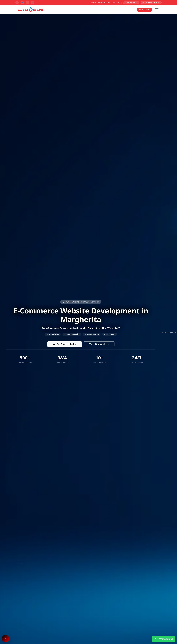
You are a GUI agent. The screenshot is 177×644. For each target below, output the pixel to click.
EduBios (92, 3)
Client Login (114, 3)
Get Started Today (65, 344)
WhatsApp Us (164, 639)
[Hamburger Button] (157, 10)
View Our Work (99, 344)
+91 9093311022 (130, 3)
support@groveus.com (151, 3)
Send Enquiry (144, 10)
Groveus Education (103, 3)
